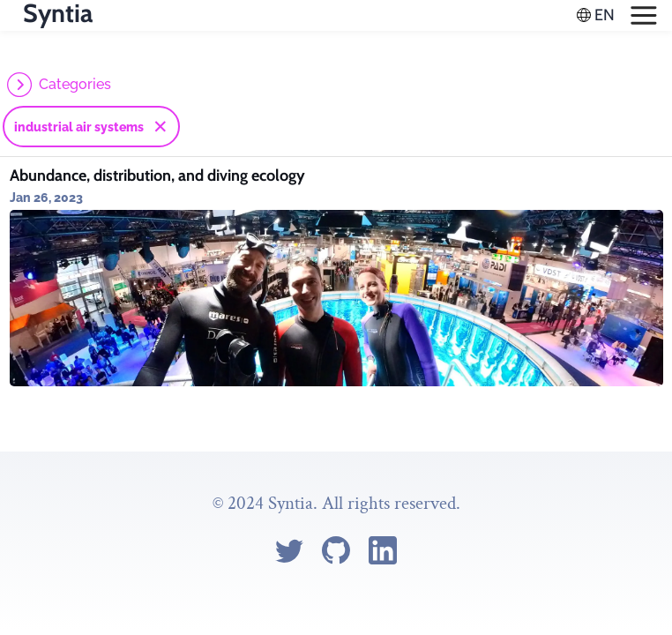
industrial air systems (79, 127)
